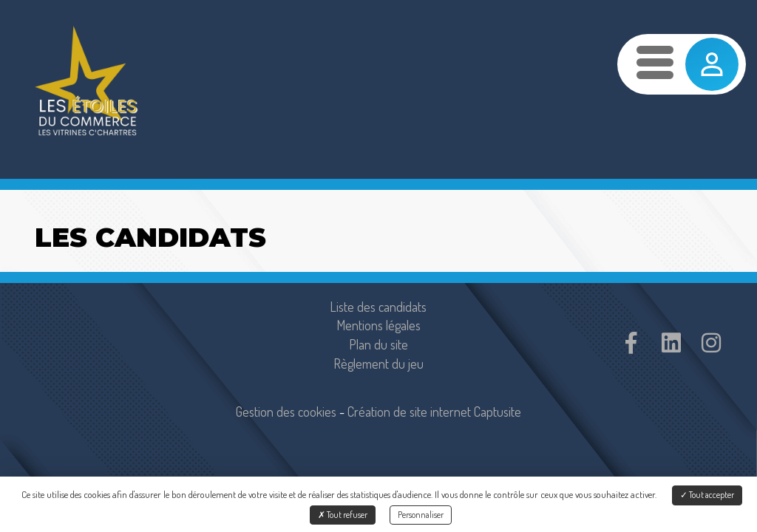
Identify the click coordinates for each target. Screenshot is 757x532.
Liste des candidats (378, 307)
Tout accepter (707, 495)
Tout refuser (343, 515)
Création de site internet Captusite (434, 412)
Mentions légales (378, 325)
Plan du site (378, 344)
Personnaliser (421, 515)
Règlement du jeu (378, 364)
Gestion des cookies (286, 412)
